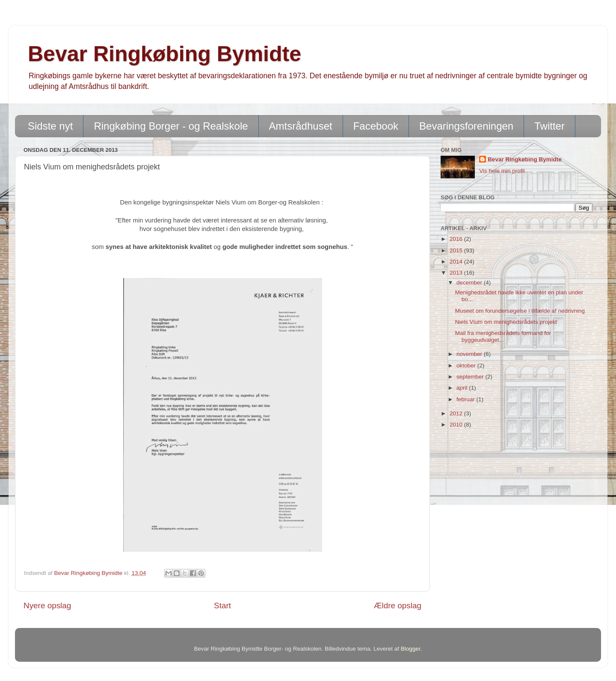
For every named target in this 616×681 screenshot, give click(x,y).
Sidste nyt (50, 126)
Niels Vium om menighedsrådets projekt (506, 322)
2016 (457, 239)
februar (466, 399)
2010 (457, 425)
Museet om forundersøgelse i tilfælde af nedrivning (520, 311)
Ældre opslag (398, 605)
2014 (457, 262)
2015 (457, 250)
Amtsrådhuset (301, 126)
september (471, 377)
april (463, 388)
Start (222, 605)
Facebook (376, 126)
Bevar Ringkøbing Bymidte (164, 54)
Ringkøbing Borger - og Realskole (171, 126)
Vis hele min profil (502, 171)
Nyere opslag (47, 605)
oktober (467, 366)
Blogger (411, 649)
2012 (457, 413)
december (470, 283)
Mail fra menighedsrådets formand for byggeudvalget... (503, 336)
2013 (457, 273)
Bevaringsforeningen (466, 126)
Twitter (549, 126)
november (470, 354)
